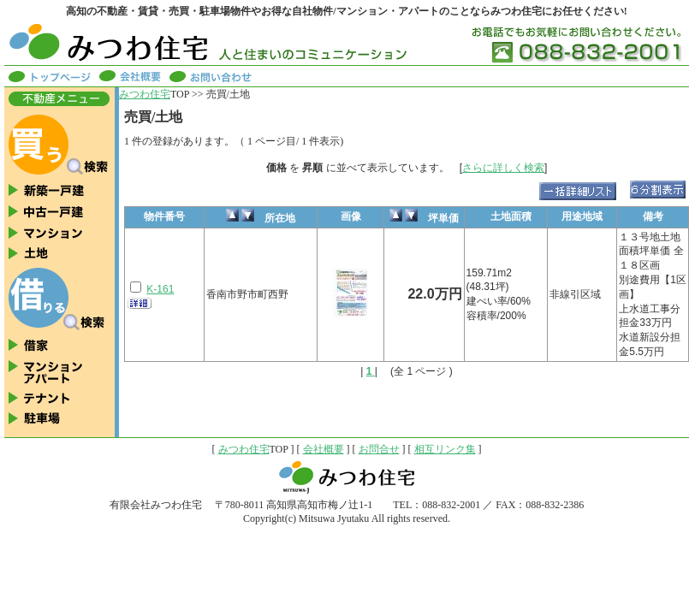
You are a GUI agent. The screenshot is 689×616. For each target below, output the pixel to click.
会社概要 (324, 449)
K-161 (160, 289)
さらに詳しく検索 (503, 168)
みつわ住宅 (145, 94)
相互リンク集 (445, 449)
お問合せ (379, 449)
